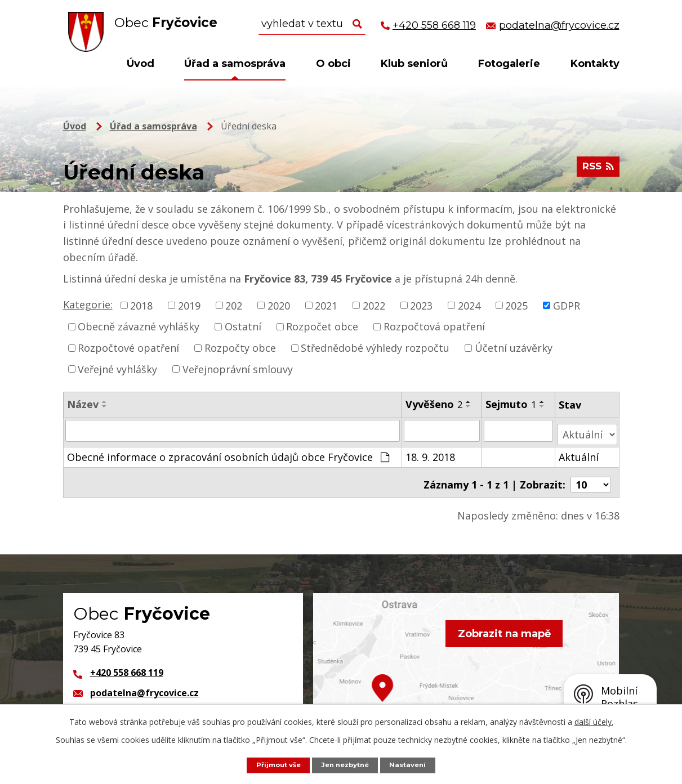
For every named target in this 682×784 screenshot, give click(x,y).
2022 (374, 305)
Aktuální (579, 453)
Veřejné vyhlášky (117, 369)
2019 (189, 305)
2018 (141, 305)
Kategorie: (88, 304)
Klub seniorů (414, 64)
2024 (469, 305)
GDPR (567, 305)
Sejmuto (511, 404)
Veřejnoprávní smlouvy (238, 369)
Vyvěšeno (434, 404)
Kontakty (595, 64)
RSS (596, 170)
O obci (333, 64)
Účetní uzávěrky (514, 348)
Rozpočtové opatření (128, 348)
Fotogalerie (509, 64)
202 (234, 305)
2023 (421, 305)
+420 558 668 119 (127, 665)
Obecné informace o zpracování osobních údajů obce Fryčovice (228, 453)
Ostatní (243, 326)
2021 (326, 305)
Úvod (141, 64)
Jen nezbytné (346, 765)
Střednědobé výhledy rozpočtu (375, 348)
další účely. (594, 721)
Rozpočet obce (322, 326)
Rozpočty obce (240, 348)
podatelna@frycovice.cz (144, 686)
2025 (516, 305)
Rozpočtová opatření (434, 326)
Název (83, 404)
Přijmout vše (274, 765)
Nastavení (413, 765)
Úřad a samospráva (235, 64)
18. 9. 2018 (431, 453)
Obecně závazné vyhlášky (139, 326)
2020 (279, 305)
